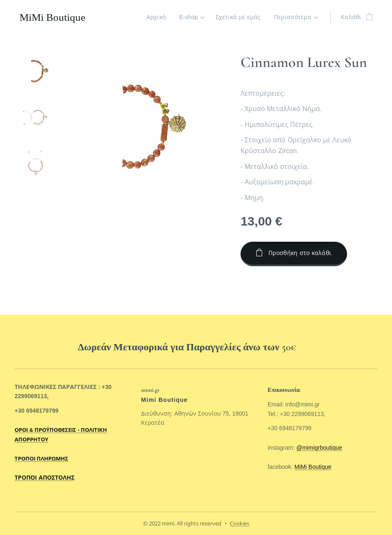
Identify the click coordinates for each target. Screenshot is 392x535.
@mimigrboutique (319, 447)
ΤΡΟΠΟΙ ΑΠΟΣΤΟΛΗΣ (45, 478)
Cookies (239, 523)
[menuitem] (157, 17)
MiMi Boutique (313, 467)
